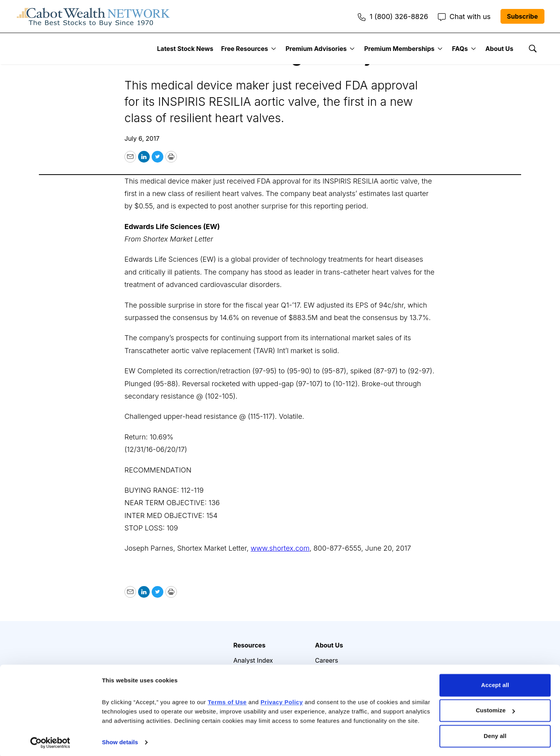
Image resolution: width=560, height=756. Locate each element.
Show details (120, 741)
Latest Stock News (185, 49)
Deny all (495, 734)
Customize (495, 709)
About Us (499, 49)
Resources (249, 645)
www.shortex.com (280, 548)
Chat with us (464, 17)
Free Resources (245, 49)
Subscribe (522, 16)
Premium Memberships (399, 49)
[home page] (93, 16)
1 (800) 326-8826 (393, 17)
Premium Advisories (316, 49)
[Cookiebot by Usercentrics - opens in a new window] (50, 741)
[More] (274, 49)
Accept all (495, 683)
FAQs (460, 49)
